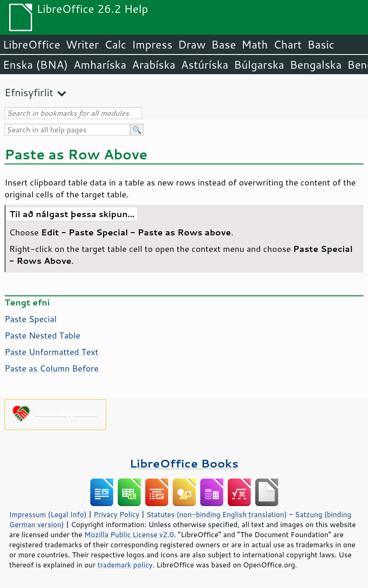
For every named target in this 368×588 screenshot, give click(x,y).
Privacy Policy (116, 514)
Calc (115, 44)
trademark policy (125, 565)
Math (255, 44)
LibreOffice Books (184, 463)
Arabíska (154, 65)
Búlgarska (259, 65)
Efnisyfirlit (29, 92)
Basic (321, 44)
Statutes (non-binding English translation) (216, 514)
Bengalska (316, 65)
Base (224, 44)
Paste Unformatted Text (52, 352)
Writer (82, 44)
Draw (192, 44)
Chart (287, 44)
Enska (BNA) (35, 65)
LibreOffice (31, 44)
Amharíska (100, 65)
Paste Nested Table (42, 335)
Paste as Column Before (52, 368)
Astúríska (205, 65)
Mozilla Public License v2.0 (129, 534)
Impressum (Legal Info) (48, 514)
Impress (152, 44)
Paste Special (31, 319)
